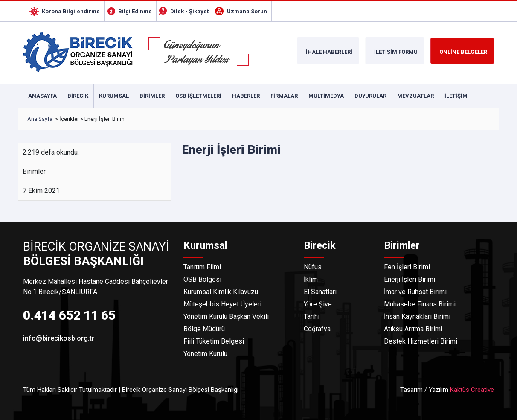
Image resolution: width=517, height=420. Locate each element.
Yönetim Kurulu (205, 354)
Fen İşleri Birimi (407, 267)
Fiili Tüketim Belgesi (214, 341)
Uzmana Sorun (247, 11)
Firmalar (284, 96)
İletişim (456, 96)
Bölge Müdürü (204, 329)
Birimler (152, 96)
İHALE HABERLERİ (329, 52)
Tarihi (312, 316)
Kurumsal (114, 96)
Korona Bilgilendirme (71, 11)
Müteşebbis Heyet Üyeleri (222, 304)
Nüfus (313, 267)
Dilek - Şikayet (189, 11)
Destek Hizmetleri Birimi (421, 341)
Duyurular (370, 96)
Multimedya (326, 96)
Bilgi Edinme (135, 11)
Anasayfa (42, 96)
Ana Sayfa (40, 119)
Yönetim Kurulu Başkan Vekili (226, 316)
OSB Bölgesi (202, 279)
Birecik (78, 96)
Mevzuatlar (415, 96)
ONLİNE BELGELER (463, 52)
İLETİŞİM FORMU (396, 52)
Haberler (246, 96)
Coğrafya (317, 329)
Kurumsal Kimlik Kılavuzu (221, 292)
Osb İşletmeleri (198, 96)
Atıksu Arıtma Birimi (413, 329)
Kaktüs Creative (472, 390)
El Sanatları (320, 292)
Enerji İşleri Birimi (410, 279)
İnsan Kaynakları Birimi (417, 316)
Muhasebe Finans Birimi (420, 304)
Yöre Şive (318, 304)
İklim (311, 279)
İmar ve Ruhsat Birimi (415, 292)
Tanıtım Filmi (202, 267)
